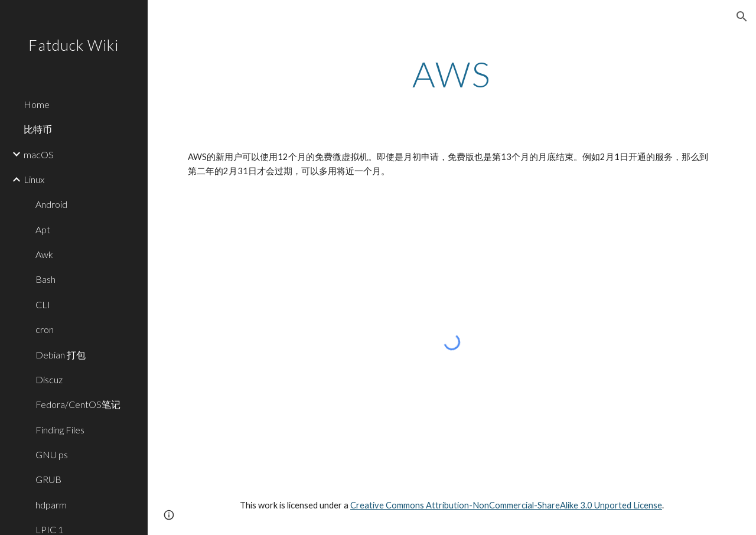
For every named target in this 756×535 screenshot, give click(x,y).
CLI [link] (43, 304)
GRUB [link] (48, 479)
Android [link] (51, 204)
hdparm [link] (51, 505)
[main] (452, 74)
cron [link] (45, 329)
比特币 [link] (38, 129)
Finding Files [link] (60, 430)
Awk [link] (44, 254)
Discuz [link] (49, 379)
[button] (742, 17)
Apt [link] (43, 229)
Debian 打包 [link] (61, 355)
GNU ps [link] (52, 454)
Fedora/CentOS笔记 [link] (78, 404)
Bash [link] (45, 279)
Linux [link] (34, 179)
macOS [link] (39, 154)
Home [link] (37, 104)
